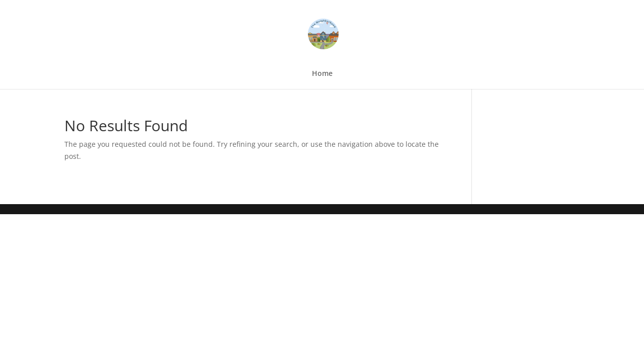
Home (322, 74)
